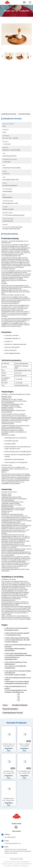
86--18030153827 (10, 837)
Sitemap (21, 859)
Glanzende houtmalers (10, 709)
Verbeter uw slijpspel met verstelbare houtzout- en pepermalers (24, 745)
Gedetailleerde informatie (9, 114)
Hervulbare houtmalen (20, 705)
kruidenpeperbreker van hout (13, 713)
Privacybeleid (14, 859)
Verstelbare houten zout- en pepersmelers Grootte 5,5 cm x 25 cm (9, 800)
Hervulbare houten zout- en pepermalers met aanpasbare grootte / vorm (9, 772)
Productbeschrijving (24, 114)
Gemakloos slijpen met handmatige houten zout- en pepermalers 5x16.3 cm (9, 745)
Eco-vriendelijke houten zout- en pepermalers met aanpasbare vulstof (24, 772)
